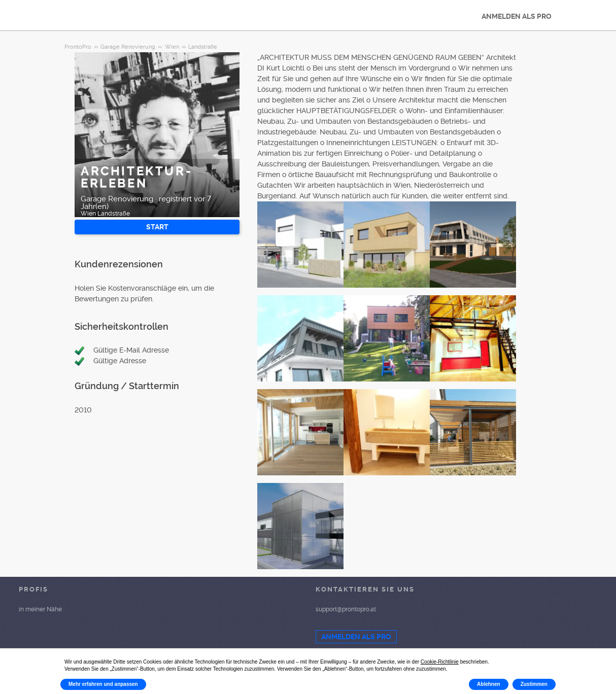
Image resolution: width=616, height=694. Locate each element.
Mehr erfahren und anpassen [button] (103, 684)
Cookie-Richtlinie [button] (440, 662)
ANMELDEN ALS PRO (517, 16)
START (157, 227)
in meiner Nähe (40, 609)
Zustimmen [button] (534, 684)
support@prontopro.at (346, 609)
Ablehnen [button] (489, 684)
